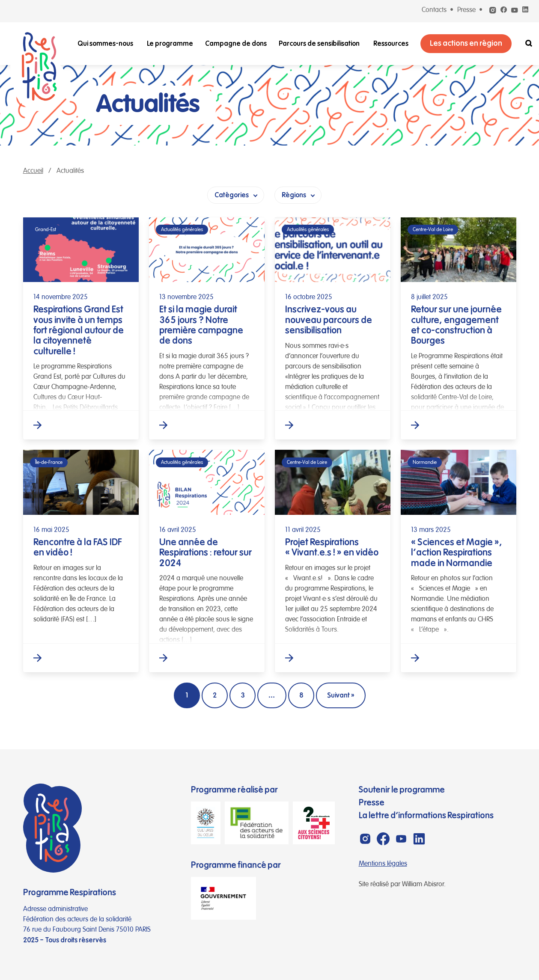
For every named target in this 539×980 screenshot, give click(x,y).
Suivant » (341, 695)
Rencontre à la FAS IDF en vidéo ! (78, 547)
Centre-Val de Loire (433, 230)
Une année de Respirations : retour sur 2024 (205, 552)
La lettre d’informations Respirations (426, 815)
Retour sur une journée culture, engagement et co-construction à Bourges (456, 325)
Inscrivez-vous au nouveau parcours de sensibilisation (329, 320)
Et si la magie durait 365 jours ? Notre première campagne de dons (201, 325)
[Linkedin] (525, 10)
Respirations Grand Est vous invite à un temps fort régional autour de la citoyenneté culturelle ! (79, 330)
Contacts (434, 10)
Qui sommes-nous (105, 44)
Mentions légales (383, 864)
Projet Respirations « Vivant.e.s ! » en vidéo (332, 547)
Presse (466, 10)
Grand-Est (46, 230)
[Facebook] (504, 10)
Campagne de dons (236, 44)
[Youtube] (515, 12)
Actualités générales (182, 230)
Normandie (425, 462)
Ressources (391, 44)
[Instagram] (493, 12)
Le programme (170, 44)
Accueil (33, 171)
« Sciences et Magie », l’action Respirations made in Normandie (457, 552)
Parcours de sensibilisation (319, 44)
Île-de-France (49, 462)
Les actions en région (466, 43)
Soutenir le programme (402, 790)
